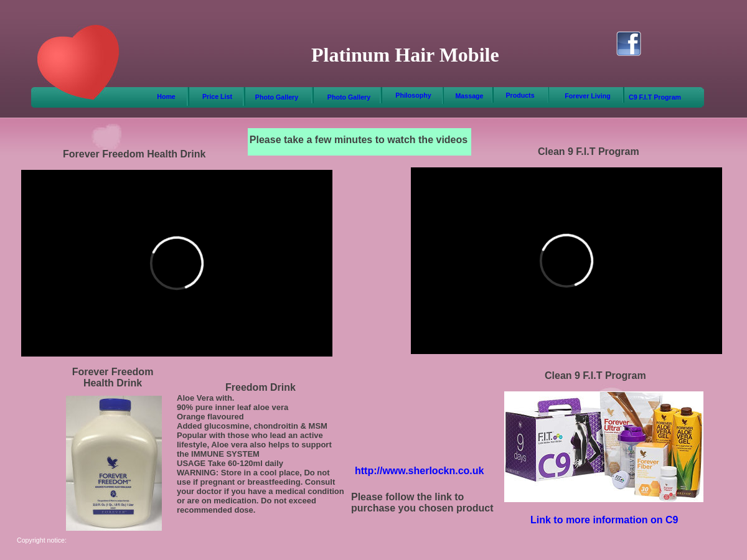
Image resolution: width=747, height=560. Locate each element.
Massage (469, 96)
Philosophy (413, 95)
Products (520, 95)
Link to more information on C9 (604, 520)
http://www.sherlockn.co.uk (419, 471)
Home (166, 96)
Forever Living (587, 96)
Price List (217, 96)
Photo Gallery (277, 97)
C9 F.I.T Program (655, 97)
